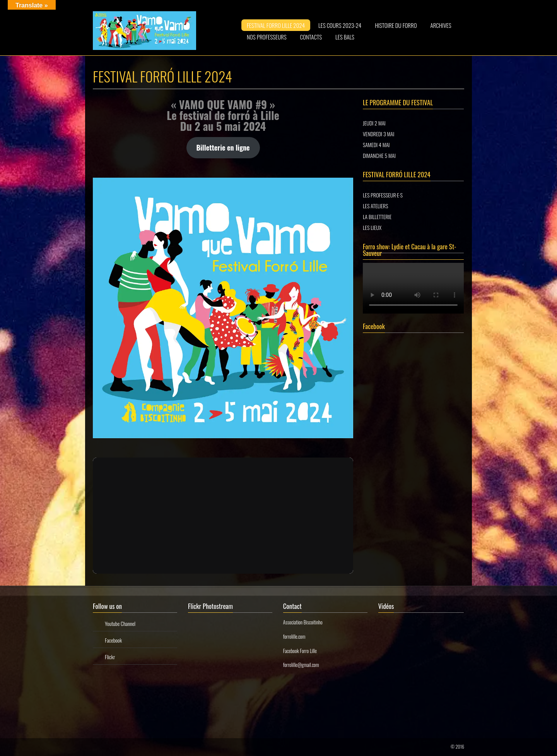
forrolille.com (294, 636)
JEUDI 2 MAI (374, 123)
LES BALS (345, 37)
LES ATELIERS (375, 206)
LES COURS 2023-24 (340, 25)
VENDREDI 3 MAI (378, 134)
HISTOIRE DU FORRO (396, 25)
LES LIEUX (372, 227)
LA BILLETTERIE (377, 217)
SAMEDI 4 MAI (376, 145)
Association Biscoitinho (303, 622)
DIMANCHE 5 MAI (379, 155)
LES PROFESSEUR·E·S (383, 195)
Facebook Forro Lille (300, 651)
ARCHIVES (441, 25)
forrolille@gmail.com (301, 665)
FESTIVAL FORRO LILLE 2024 (276, 25)
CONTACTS (311, 37)
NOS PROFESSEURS (267, 37)
